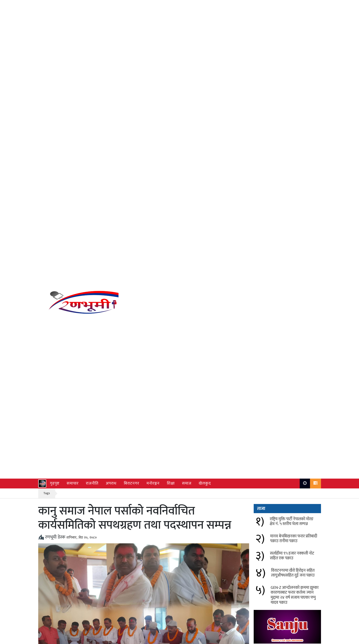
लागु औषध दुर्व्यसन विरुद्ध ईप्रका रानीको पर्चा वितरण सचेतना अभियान (211, 545)
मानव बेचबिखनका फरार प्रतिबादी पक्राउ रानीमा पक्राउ (294, 100)
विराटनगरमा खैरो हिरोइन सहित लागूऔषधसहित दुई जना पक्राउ (293, 134)
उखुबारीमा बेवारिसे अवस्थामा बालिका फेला (101, 542)
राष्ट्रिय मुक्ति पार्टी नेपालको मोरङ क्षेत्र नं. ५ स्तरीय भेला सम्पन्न (292, 83)
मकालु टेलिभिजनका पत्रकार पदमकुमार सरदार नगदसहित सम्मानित (211, 508)
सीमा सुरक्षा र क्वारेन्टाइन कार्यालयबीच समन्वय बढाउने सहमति (98, 527)
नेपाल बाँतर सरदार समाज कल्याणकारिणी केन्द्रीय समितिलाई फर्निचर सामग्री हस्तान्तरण (103, 508)
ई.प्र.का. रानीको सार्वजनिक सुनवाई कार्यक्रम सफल (209, 527)
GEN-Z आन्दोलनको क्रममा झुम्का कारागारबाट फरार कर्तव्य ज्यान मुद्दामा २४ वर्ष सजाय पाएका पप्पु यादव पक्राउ (295, 156)
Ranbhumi (313, 639)
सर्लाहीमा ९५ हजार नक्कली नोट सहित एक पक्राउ (292, 117)
